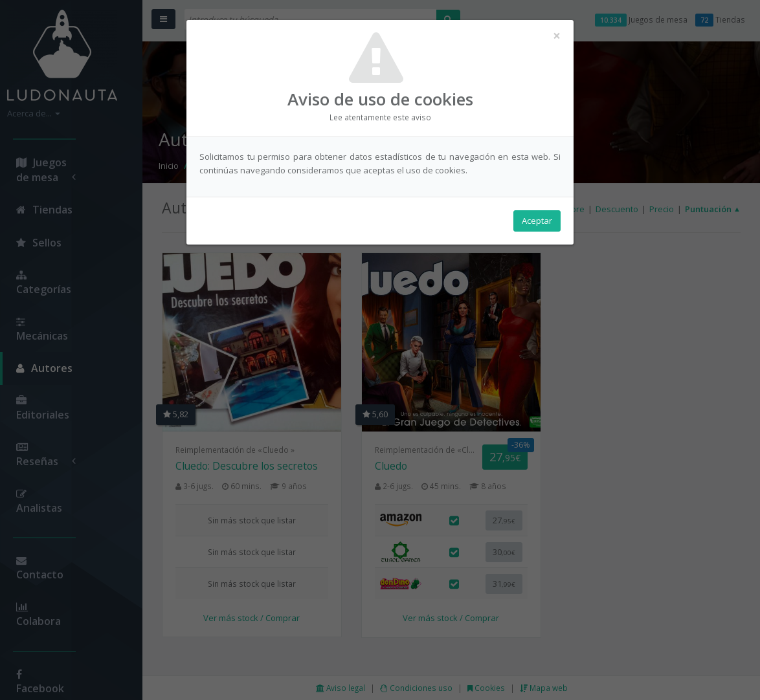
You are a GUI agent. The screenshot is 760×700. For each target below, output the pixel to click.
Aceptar (537, 221)
